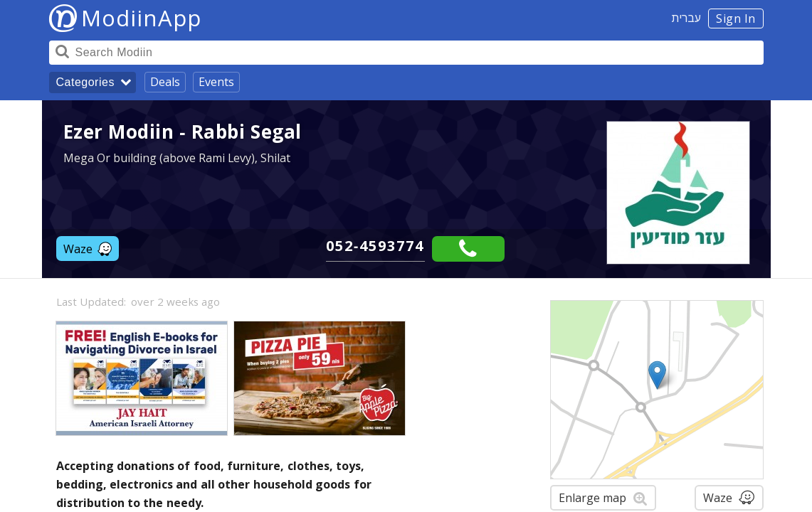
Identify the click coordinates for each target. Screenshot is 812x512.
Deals (165, 82)
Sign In (736, 18)
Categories (85, 82)
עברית (686, 18)
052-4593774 (375, 246)
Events (216, 82)
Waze (88, 249)
